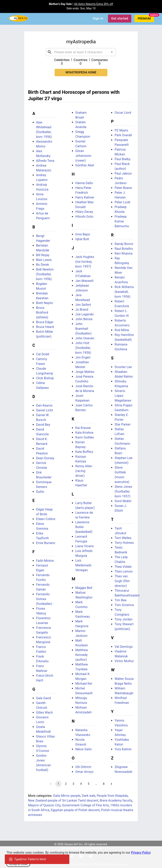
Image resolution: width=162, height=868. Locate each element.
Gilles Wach (45, 712)
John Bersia (84, 319)
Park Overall (123, 135)
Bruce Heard (45, 327)
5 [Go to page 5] (89, 784)
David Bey (43, 425)
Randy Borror (124, 244)
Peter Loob (122, 202)
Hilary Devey (84, 212)
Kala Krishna (84, 433)
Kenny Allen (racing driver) (84, 471)
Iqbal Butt (82, 239)
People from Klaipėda (112, 796)
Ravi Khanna (124, 253)
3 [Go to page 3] (74, 784)
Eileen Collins (46, 519)
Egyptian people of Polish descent (75, 810)
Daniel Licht (45, 410)
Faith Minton (45, 561)
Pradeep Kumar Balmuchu (122, 221)
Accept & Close (18, 864)
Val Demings (124, 647)
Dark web (89, 796)
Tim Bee (120, 600)
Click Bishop (45, 378)
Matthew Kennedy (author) (82, 655)
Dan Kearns (44, 405)
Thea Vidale (123, 567)
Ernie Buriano (46, 543)
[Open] (112, 52)
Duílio (40, 492)
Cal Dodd (43, 354)
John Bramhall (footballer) (83, 329)
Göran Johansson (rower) (83, 156)
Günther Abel (85, 165)
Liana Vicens (85, 546)
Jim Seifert (83, 305)
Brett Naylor (45, 303)
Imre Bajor (83, 234)
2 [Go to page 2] (66, 784)
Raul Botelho (124, 249)
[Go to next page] (111, 784)
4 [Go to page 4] (81, 784)
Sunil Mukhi (123, 501)
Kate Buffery (84, 452)
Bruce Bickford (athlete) (42, 313)
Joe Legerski (84, 314)
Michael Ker (84, 684)
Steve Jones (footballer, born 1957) (123, 491)
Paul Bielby (123, 159)
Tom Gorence (124, 605)
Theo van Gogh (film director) (122, 581)
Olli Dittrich (83, 767)
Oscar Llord (123, 113)
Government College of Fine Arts (85, 805)
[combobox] (81, 52)
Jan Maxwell (84, 281)
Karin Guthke (85, 437)
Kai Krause (83, 428)
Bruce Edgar (45, 322)
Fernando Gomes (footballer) (44, 599)
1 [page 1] (58, 784)
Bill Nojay (43, 255)
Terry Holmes (124, 543)
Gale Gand (44, 698)
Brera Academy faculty (116, 800)
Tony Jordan (124, 619)
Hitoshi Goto (84, 217)
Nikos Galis (83, 749)
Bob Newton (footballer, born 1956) (45, 274)
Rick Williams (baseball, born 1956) (124, 292)
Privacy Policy (141, 853)
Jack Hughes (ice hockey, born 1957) (85, 262)
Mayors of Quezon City (44, 805)
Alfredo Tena (45, 161)
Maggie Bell (84, 588)
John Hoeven (85, 338)
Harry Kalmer (85, 197)
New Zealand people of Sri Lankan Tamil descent (63, 800)
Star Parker (123, 424)
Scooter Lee (123, 367)
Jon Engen (83, 357)
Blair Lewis (44, 260)
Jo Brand (82, 310)
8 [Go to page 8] (104, 784)
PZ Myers (121, 130)
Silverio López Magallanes (123, 396)
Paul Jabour (123, 173)
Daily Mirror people (67, 796)
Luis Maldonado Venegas (83, 565)
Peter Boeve (123, 188)
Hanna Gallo (84, 183)
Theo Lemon (124, 571)
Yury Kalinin (123, 749)
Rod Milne (122, 330)
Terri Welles (123, 538)
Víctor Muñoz (124, 661)
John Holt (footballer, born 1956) (83, 348)
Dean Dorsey (45, 458)
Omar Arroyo (84, 772)
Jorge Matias (85, 372)
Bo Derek (43, 265)
